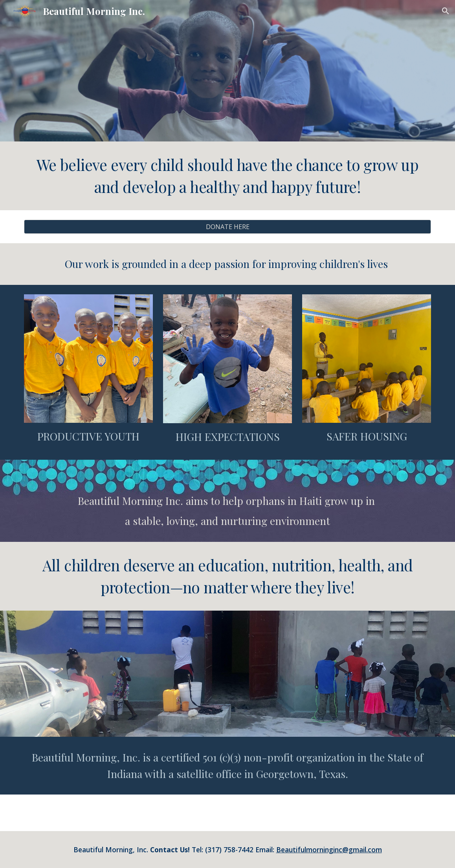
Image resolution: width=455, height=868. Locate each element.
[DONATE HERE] (227, 227)
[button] (446, 11)
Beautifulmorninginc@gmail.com (329, 850)
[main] (227, 176)
